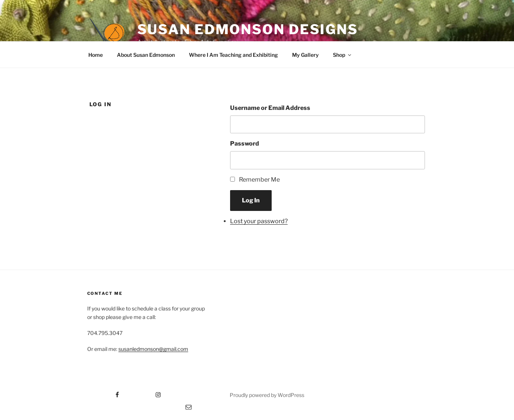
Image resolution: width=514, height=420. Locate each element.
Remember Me (259, 180)
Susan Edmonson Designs (248, 29)
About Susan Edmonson (146, 55)
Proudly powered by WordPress (267, 395)
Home (96, 55)
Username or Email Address (270, 108)
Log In (251, 200)
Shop (343, 55)
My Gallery (305, 55)
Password (245, 144)
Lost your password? (259, 221)
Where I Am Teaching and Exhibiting (233, 55)
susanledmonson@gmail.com (153, 349)
